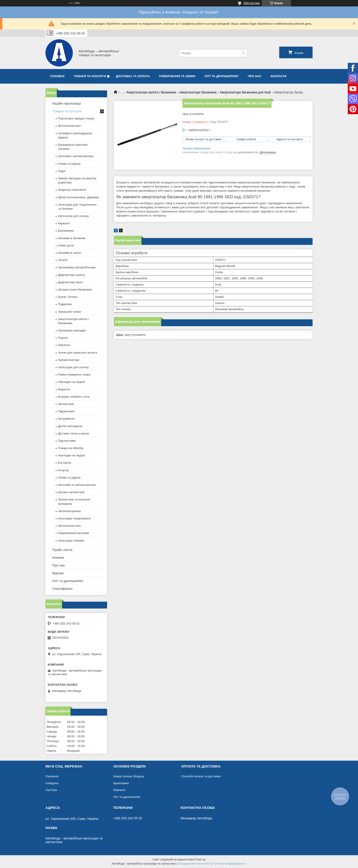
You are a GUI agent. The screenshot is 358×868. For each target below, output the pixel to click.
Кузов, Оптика (68, 297)
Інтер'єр (63, 470)
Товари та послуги (90, 76)
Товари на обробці (71, 448)
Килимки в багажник (72, 238)
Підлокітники (67, 441)
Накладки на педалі (72, 382)
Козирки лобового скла (74, 397)
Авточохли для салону (73, 216)
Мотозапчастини (69, 126)
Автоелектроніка (69, 511)
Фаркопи (64, 389)
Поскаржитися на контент (194, 864)
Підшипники (66, 411)
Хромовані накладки (72, 330)
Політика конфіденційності (230, 864)
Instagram (52, 783)
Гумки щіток (66, 245)
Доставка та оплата (133, 76)
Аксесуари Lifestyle (71, 541)
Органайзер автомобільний (77, 267)
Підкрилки (65, 304)
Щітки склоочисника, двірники (78, 197)
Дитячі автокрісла (70, 426)
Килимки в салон (70, 253)
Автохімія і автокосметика (76, 156)
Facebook (52, 776)
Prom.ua (200, 860)
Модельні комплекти (72, 190)
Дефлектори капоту (71, 275)
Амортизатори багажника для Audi (245, 92)
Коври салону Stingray (129, 776)
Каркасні (64, 223)
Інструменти (66, 419)
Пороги (63, 338)
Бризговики (121, 783)
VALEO (63, 260)
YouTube (51, 790)
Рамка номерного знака (74, 374)
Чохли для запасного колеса (78, 353)
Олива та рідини (69, 164)
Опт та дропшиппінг (222, 76)
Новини (58, 557)
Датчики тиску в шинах (74, 433)
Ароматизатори (69, 360)
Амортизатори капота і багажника (151, 92)
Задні (62, 171)
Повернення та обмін (177, 76)
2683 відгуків (251, 3)
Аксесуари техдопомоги (74, 518)
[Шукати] (243, 53)
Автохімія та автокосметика (77, 485)
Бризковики (66, 231)
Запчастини (66, 404)
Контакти (279, 76)
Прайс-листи (62, 550)
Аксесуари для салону (73, 367)
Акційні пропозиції (67, 103)
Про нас (255, 76)
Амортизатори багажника (198, 92)
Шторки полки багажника (75, 290)
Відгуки (58, 573)
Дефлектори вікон (70, 282)
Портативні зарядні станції (76, 118)
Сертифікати (62, 589)
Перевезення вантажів (74, 533)
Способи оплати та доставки (201, 776)
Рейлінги (64, 345)
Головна (57, 76)
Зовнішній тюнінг (70, 312)
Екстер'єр (65, 463)
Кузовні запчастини (71, 492)
